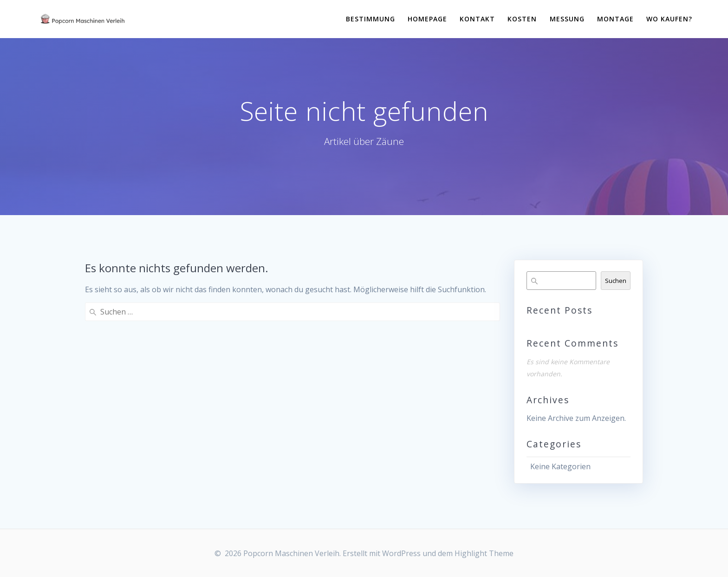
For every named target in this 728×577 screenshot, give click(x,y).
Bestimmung (370, 19)
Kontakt (477, 19)
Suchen (616, 281)
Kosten (522, 19)
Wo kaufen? (669, 19)
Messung (567, 19)
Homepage (427, 19)
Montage (615, 19)
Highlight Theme (484, 553)
